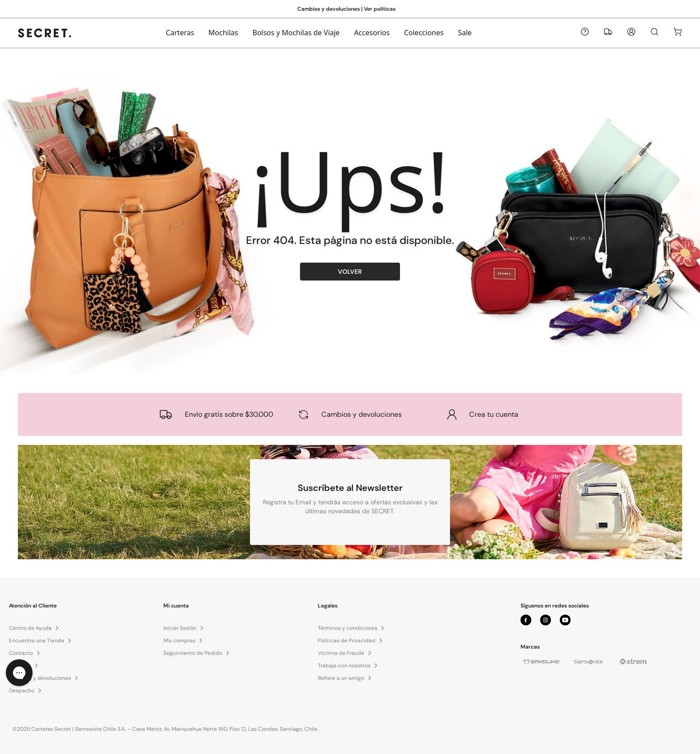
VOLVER (350, 272)
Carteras (180, 33)
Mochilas (223, 33)
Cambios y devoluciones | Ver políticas (346, 9)
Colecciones (424, 33)
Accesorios (372, 33)
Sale (465, 33)
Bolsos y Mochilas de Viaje (296, 33)
